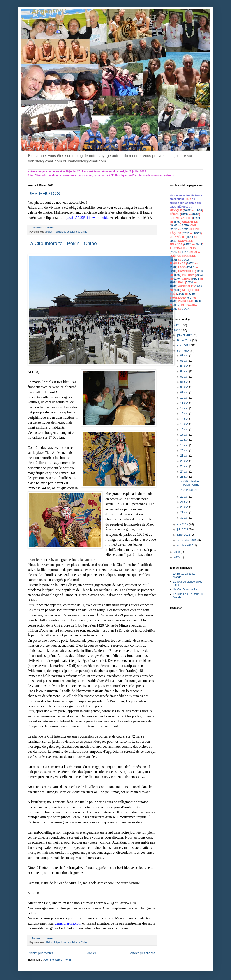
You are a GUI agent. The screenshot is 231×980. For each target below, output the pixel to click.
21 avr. (185, 456)
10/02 (190, 263)
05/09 (196, 218)
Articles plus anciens (143, 953)
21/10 (174, 229)
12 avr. (185, 408)
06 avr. (185, 377)
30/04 (189, 282)
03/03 (199, 271)
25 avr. (185, 477)
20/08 (184, 214)
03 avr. (185, 366)
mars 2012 (184, 346)
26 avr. (185, 497)
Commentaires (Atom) (58, 960)
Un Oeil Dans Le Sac (186, 590)
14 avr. (185, 419)
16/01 (185, 252)
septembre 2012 (187, 540)
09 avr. (185, 392)
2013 (177, 552)
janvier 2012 (185, 335)
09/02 (185, 260)
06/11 (185, 229)
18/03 (177, 275)
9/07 (190, 298)
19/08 (199, 210)
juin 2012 (183, 530)
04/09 (196, 214)
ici (188, 199)
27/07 (192, 294)
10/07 (173, 301)
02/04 (195, 279)
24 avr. (185, 472)
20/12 (199, 244)
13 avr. (185, 413)
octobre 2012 (185, 545)
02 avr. (185, 361)
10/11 (190, 237)
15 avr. (185, 424)
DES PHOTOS (44, 193)
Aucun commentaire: (43, 228)
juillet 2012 (184, 535)
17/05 (199, 286)
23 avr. (185, 466)
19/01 (174, 260)
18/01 (185, 256)
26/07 (185, 309)
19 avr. (185, 445)
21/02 (173, 267)
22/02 (191, 267)
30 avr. (185, 518)
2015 (177, 557)
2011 (177, 325)
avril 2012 (183, 351)
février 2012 (185, 340)
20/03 (199, 275)
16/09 (174, 226)
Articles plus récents (41, 953)
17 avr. (185, 435)
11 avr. (185, 403)
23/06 (177, 290)
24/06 (180, 294)
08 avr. (185, 387)
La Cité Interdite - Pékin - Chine (62, 243)
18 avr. (185, 440)
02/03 (173, 271)
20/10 (185, 226)
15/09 (177, 222)
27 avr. (185, 502)
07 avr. (185, 382)
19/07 (198, 301)
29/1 (172, 241)
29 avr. (185, 512)
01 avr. (185, 355)
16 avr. (185, 429)
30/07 (187, 210)
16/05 (173, 286)
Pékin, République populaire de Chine (67, 232)
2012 (177, 330)
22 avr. (185, 461)
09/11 (198, 233)
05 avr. (185, 371)
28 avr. (185, 507)
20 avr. (185, 450)
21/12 (174, 252)
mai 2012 (183, 524)
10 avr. (185, 398)
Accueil (92, 953)
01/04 (177, 279)
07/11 (186, 233)
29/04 (173, 282)
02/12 (187, 244)
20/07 (176, 305)
